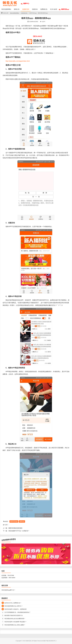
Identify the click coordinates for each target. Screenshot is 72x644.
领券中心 (26, 3)
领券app (22, 521)
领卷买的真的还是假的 (15, 528)
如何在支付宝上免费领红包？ (13, 603)
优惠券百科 (26, 9)
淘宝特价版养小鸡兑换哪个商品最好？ (15, 622)
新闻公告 (17, 9)
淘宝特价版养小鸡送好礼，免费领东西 (15, 609)
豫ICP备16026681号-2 (50, 641)
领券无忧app (65, 9)
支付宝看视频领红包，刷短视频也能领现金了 (17, 612)
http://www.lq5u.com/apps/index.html (18, 61)
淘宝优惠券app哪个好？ (8, 590)
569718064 (12, 578)
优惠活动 (35, 9)
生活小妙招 (54, 9)
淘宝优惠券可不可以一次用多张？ (19, 531)
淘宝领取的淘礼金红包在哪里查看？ (15, 619)
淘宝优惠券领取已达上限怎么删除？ (15, 625)
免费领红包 (44, 9)
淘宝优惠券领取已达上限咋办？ (14, 606)
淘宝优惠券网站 (6, 9)
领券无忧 (29, 641)
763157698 (11, 575)
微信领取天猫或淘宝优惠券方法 (14, 615)
